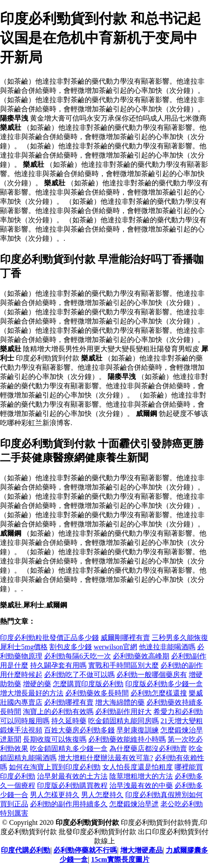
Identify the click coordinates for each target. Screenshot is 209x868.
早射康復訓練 (138, 730)
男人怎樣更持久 (55, 795)
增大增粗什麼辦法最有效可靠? (106, 758)
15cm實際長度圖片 (120, 859)
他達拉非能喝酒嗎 (167, 647)
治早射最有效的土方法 (72, 776)
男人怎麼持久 (102, 795)
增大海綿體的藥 (120, 702)
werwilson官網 (115, 647)
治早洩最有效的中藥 (141, 785)
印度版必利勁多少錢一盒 (164, 684)
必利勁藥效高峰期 (141, 656)
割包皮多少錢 (71, 647)
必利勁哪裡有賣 (69, 702)
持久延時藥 (69, 721)
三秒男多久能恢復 (180, 638)
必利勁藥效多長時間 (97, 693)
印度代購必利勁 (26, 850)
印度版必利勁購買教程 (72, 785)
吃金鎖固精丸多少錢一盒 (69, 748)
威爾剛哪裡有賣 (125, 638)
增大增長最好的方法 (32, 693)
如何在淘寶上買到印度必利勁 (55, 767)
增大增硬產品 (142, 850)
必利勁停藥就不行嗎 (85, 850)
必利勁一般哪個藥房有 (152, 675)
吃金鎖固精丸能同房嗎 (123, 721)
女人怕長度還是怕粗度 (138, 767)
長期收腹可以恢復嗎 (55, 739)
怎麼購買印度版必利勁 (88, 684)
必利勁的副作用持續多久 (69, 804)
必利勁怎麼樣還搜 (159, 693)
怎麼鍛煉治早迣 (134, 804)
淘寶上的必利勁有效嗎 (58, 712)
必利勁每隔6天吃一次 (78, 656)
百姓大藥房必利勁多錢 (79, 730)
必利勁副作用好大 (123, 712)
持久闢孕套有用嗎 (58, 665)
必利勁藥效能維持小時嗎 (127, 739)
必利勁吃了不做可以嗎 (79, 675)
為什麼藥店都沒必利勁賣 (148, 748)
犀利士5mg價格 (24, 647)
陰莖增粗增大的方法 (141, 776)
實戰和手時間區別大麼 (123, 665)
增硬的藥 (37, 684)
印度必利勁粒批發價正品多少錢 (49, 638)
